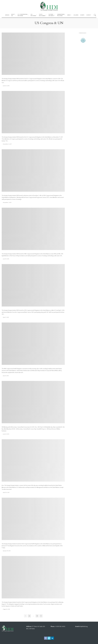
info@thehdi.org (83, 626)
